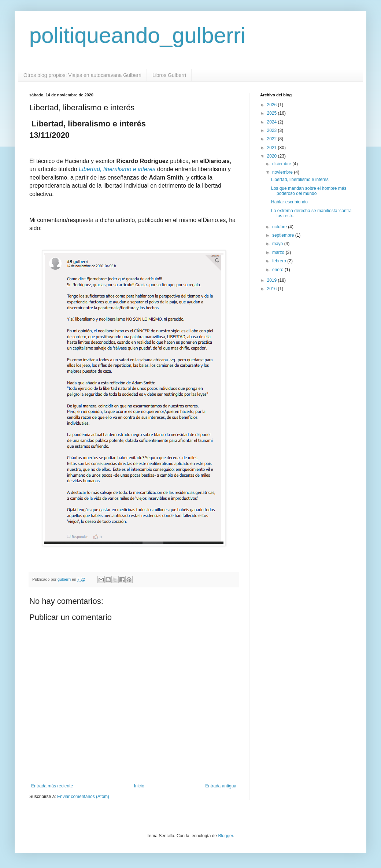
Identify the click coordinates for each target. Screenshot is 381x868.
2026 (273, 105)
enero (278, 270)
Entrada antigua (221, 786)
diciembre (282, 164)
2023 (273, 130)
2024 (273, 122)
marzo (279, 252)
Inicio (139, 786)
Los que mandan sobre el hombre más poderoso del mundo (309, 191)
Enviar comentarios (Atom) (83, 797)
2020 (273, 156)
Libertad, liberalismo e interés (117, 169)
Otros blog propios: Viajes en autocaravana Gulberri (82, 75)
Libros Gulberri (169, 75)
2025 (273, 113)
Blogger (225, 836)
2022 (273, 139)
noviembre (283, 172)
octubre (280, 227)
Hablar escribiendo (289, 202)
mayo (278, 244)
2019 (273, 280)
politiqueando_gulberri (137, 35)
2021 (273, 148)
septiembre (284, 235)
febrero (280, 261)
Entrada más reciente (52, 786)
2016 (273, 289)
